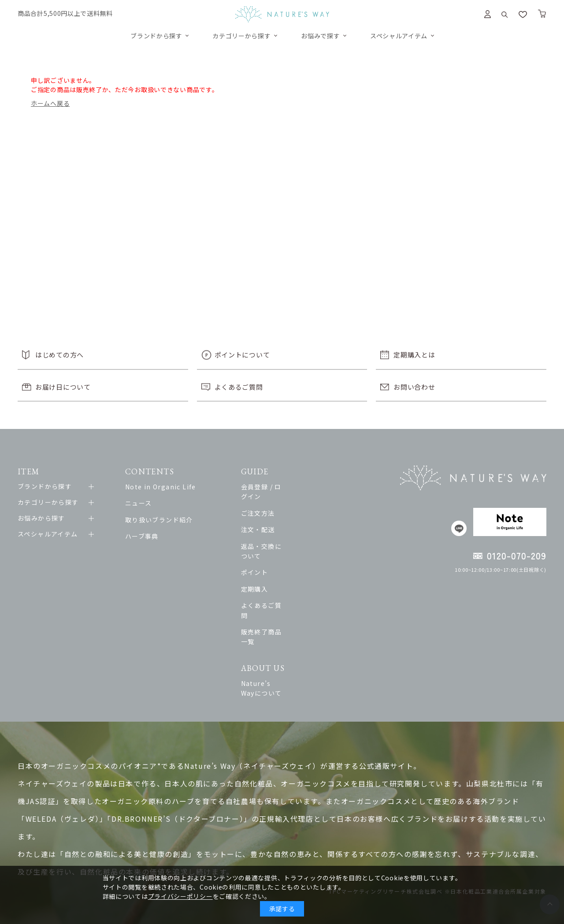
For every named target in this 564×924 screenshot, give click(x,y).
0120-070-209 (517, 556)
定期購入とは (414, 355)
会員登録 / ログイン (293, 487)
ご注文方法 (279, 503)
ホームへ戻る (50, 103)
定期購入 (276, 569)
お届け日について (63, 387)
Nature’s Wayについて (299, 644)
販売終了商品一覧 (289, 602)
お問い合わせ (414, 387)
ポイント (276, 553)
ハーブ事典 (147, 536)
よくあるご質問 (239, 387)
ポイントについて (242, 355)
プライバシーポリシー (180, 896)
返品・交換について (293, 536)
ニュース (143, 503)
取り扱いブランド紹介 (164, 520)
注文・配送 (279, 520)
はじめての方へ (59, 355)
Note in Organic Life (165, 487)
